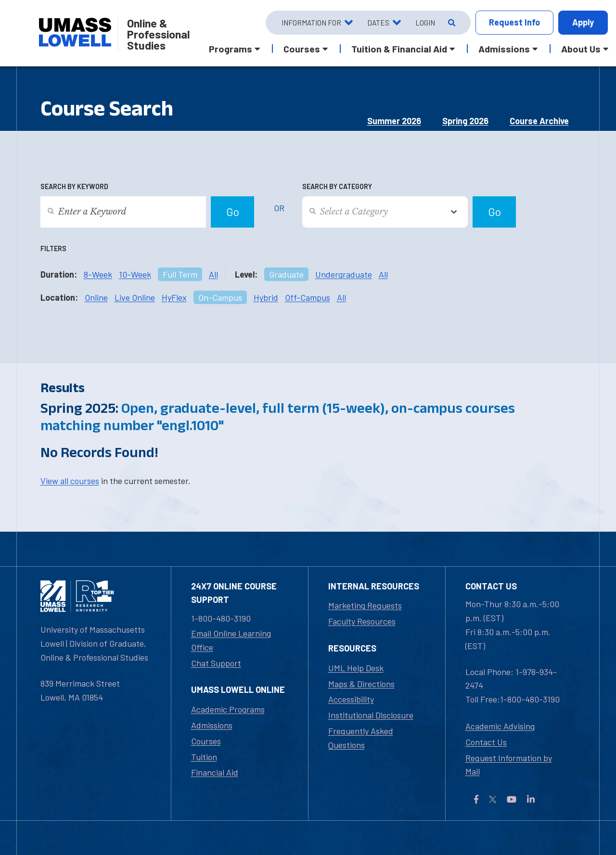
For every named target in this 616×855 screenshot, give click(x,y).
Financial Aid (215, 772)
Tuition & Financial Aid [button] (399, 49)
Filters (53, 249)
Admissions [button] (504, 49)
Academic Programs (228, 709)
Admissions (212, 725)
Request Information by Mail (509, 765)
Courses (206, 741)
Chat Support (216, 663)
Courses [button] (302, 49)
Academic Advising (500, 726)
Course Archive (539, 121)
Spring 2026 (465, 121)
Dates (378, 23)
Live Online (135, 297)
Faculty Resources (362, 621)
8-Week (98, 274)
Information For (311, 23)
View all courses (70, 481)
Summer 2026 (394, 121)
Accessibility (351, 699)
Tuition (204, 757)
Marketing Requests (365, 605)
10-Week (135, 274)
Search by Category (337, 186)
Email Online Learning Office (231, 640)
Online (96, 297)
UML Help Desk (356, 668)
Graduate (286, 274)
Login (425, 23)
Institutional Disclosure (371, 715)
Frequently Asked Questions (361, 738)
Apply (583, 22)
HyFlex (174, 297)
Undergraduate (344, 274)
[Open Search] (451, 23)
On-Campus (220, 297)
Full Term (180, 274)
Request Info (514, 22)
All (213, 274)
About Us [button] (581, 49)
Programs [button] (231, 49)
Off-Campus (308, 297)
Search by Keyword (74, 186)
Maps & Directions (361, 684)
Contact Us (486, 742)
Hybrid (266, 297)
